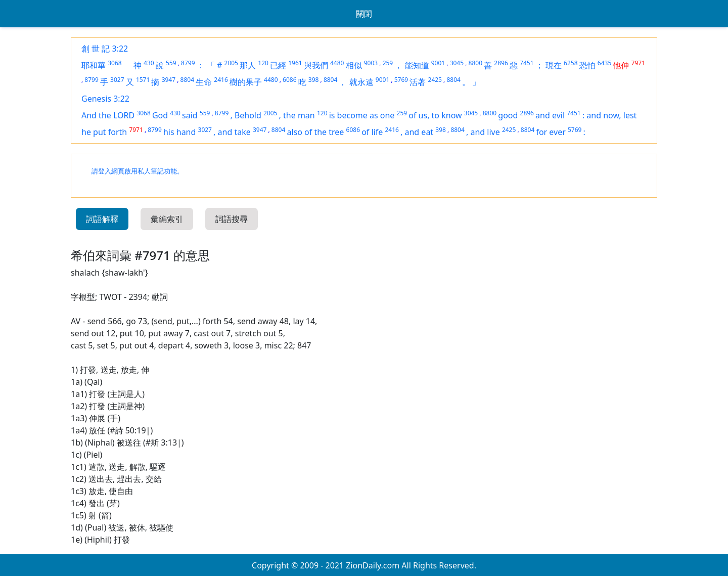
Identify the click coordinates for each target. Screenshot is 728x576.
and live (485, 132)
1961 (295, 63)
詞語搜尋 (232, 219)
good (508, 115)
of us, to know (435, 115)
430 (149, 63)
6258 (571, 63)
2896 (501, 63)
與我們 (316, 65)
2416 (221, 80)
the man (299, 115)
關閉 (364, 14)
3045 (457, 63)
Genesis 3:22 (105, 99)
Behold (248, 115)
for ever (551, 132)
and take (234, 132)
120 (263, 63)
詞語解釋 (102, 219)
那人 (248, 65)
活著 (418, 82)
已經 (278, 65)
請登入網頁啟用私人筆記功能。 (138, 171)
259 (388, 63)
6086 (289, 80)
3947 (169, 80)
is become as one (362, 115)
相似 (354, 65)
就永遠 (361, 82)
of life (372, 132)
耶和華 (94, 65)
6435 (604, 63)
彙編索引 (167, 219)
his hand (179, 132)
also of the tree (315, 132)
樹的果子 (246, 82)
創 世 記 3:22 (105, 49)
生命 (204, 82)
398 (314, 80)
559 (171, 63)
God (160, 115)
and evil (550, 115)
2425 (435, 80)
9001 (438, 63)
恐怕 (587, 65)
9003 (371, 63)
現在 (554, 65)
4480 (337, 63)
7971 (638, 63)
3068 (115, 63)
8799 (188, 63)
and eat (419, 132)
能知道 (417, 65)
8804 (187, 80)
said (190, 115)
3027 (117, 80)
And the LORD (108, 115)
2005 (231, 63)
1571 (143, 80)
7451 (527, 63)
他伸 (621, 65)
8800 (475, 63)
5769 (401, 80)
